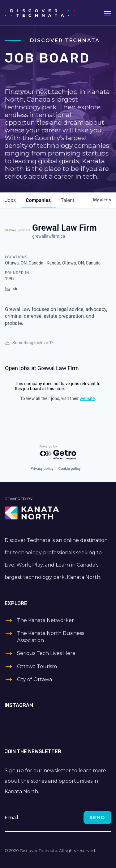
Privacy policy (42, 469)
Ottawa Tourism (37, 666)
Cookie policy (70, 469)
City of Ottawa (34, 679)
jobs (10, 200)
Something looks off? (29, 343)
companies (38, 200)
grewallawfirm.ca (49, 236)
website (87, 398)
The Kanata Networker (45, 620)
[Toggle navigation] (107, 13)
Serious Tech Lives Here (46, 653)
